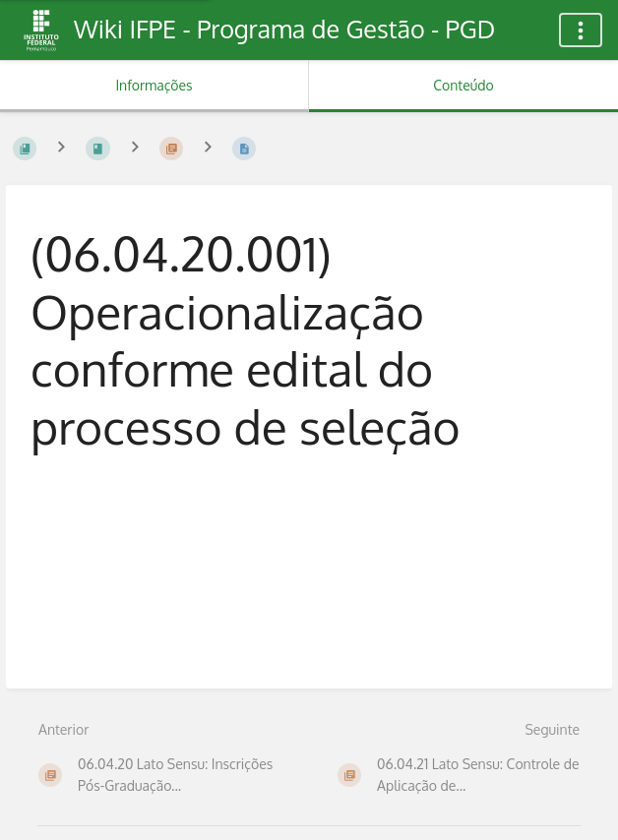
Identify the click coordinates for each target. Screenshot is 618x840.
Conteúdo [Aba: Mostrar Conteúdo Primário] (463, 85)
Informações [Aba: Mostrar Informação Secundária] (154, 85)
